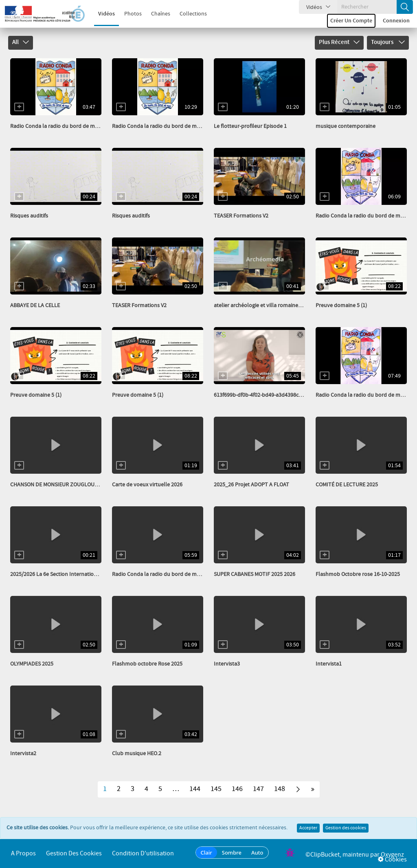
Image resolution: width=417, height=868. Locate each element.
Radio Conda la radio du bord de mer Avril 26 (166, 126)
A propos (23, 854)
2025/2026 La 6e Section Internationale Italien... (67, 574)
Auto (257, 853)
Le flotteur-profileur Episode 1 (250, 126)
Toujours (388, 42)
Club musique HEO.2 (137, 754)
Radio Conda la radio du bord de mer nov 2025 (168, 574)
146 (237, 789)
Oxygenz (392, 855)
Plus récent (339, 42)
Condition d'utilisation (143, 854)
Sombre (232, 853)
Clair (206, 853)
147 (258, 789)
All (21, 42)
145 (216, 789)
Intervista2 (23, 754)
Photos (128, 14)
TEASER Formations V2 (241, 216)
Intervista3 (227, 664)
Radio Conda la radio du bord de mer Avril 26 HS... (70, 126)
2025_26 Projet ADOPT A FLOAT (251, 485)
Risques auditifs (29, 216)
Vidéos (102, 14)
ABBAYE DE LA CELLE (35, 305)
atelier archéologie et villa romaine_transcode (270, 305)
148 (280, 789)
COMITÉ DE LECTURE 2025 (347, 485)
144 (195, 789)
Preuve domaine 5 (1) (341, 305)
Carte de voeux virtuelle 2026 (147, 485)
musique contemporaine (346, 126)
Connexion (396, 21)
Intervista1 (329, 664)
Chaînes (156, 14)
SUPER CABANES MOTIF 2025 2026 (255, 574)
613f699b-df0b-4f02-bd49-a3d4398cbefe (261, 395)
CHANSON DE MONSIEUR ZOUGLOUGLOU (59, 485)
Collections (189, 14)
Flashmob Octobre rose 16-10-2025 (358, 574)
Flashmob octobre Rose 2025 (147, 664)
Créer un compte (351, 21)
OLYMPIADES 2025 (32, 664)
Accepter (308, 828)
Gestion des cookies (346, 828)
